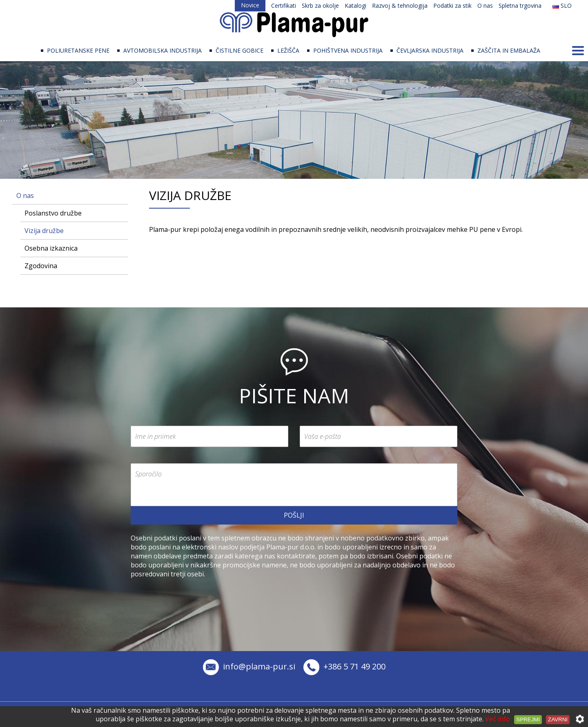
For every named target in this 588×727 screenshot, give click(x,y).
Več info (498, 719)
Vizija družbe (44, 231)
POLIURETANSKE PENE (78, 50)
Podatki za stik (452, 6)
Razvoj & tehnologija (400, 6)
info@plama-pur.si (249, 666)
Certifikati (284, 6)
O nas (485, 6)
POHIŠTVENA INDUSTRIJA (348, 50)
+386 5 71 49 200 (344, 666)
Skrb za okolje (320, 6)
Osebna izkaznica (51, 248)
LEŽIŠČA (288, 50)
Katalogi (355, 6)
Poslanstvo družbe (53, 213)
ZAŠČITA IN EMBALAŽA (509, 50)
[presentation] (193, 594)
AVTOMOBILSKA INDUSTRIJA (163, 50)
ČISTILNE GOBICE (239, 50)
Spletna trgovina (520, 6)
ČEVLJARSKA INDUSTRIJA (430, 50)
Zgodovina (41, 266)
